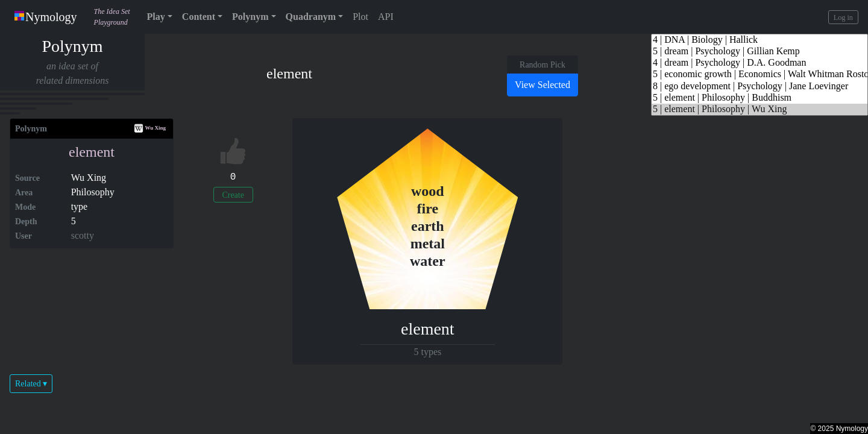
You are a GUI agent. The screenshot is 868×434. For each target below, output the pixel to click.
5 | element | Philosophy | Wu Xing (759, 109)
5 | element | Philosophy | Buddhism (759, 98)
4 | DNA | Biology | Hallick (759, 40)
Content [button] (199, 17)
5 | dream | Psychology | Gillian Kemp (759, 52)
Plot (360, 17)
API (386, 17)
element (92, 152)
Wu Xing (150, 128)
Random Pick (542, 65)
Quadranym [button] (311, 17)
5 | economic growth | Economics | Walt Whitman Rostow (759, 74)
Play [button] (156, 17)
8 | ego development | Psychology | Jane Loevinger (759, 86)
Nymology (46, 17)
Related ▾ (31, 384)
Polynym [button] (250, 17)
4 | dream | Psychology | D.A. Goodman (759, 63)
